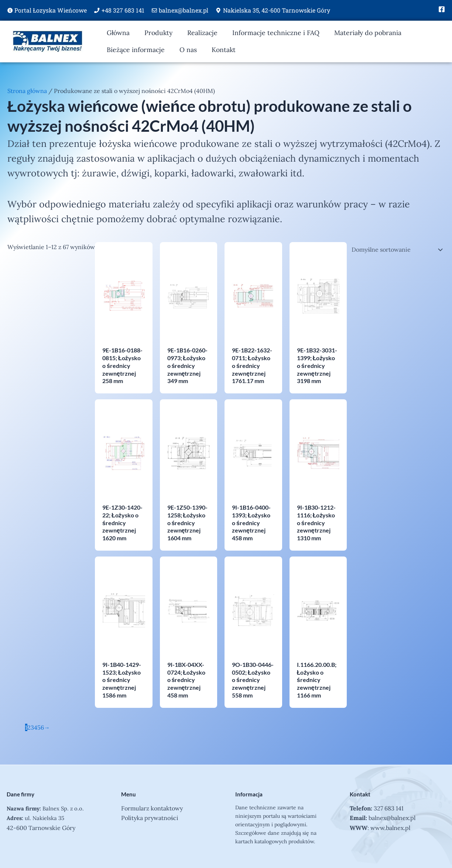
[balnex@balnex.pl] (154, 10)
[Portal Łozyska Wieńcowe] (10, 10)
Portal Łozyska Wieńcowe (51, 10)
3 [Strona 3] (32, 727)
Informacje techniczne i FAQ (276, 33)
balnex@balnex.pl (184, 10)
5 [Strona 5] (39, 727)
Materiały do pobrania (368, 33)
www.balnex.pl (390, 828)
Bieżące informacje (136, 50)
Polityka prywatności (150, 818)
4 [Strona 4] (36, 727)
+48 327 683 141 (123, 10)
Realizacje (202, 33)
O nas (188, 50)
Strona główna (27, 91)
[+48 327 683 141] (97, 10)
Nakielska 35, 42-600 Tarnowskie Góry (277, 10)
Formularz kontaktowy (152, 808)
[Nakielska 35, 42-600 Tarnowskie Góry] (218, 10)
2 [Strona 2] (29, 727)
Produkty (158, 33)
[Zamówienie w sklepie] (396, 249)
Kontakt (224, 50)
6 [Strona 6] (42, 727)
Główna (118, 33)
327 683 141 (389, 808)
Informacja (249, 794)
